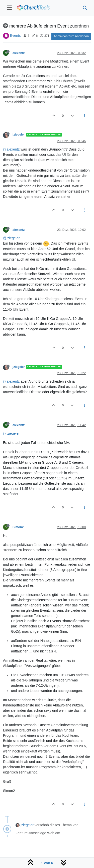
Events (15, 36)
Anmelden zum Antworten (71, 36)
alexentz (19, 53)
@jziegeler (11, 238)
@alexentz (11, 149)
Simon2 (18, 527)
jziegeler (19, 135)
